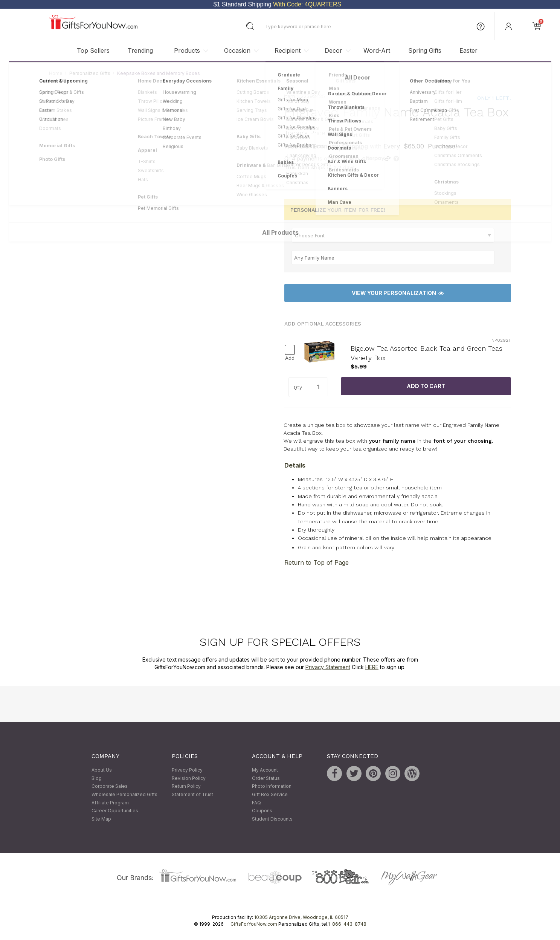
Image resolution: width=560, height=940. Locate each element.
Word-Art (377, 50)
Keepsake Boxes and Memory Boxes (159, 73)
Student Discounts (272, 819)
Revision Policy (189, 778)
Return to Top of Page (317, 563)
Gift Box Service (270, 794)
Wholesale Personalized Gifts (124, 794)
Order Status (266, 778)
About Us (102, 770)
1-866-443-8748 (347, 924)
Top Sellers (93, 50)
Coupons (262, 811)
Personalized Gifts (90, 73)
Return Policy (186, 786)
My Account (265, 770)
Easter (468, 50)
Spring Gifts (425, 50)
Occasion (237, 50)
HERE (372, 667)
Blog (97, 778)
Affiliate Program (110, 803)
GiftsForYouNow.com (254, 924)
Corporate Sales (110, 786)
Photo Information (272, 786)
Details (295, 465)
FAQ (256, 803)
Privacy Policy (187, 770)
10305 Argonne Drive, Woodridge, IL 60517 (301, 918)
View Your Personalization (398, 293)
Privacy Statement (328, 667)
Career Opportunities (115, 811)
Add (290, 358)
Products (187, 50)
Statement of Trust (192, 794)
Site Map (101, 819)
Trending (140, 50)
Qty (298, 388)
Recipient (288, 50)
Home (56, 73)
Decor (333, 50)
